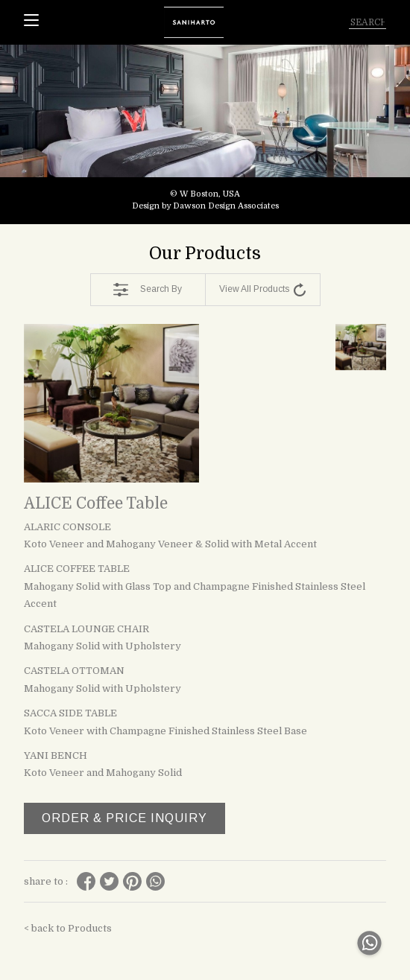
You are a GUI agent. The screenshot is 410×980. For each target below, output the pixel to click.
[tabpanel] (205, 134)
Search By (148, 290)
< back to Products (68, 928)
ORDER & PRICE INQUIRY (124, 818)
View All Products (262, 290)
